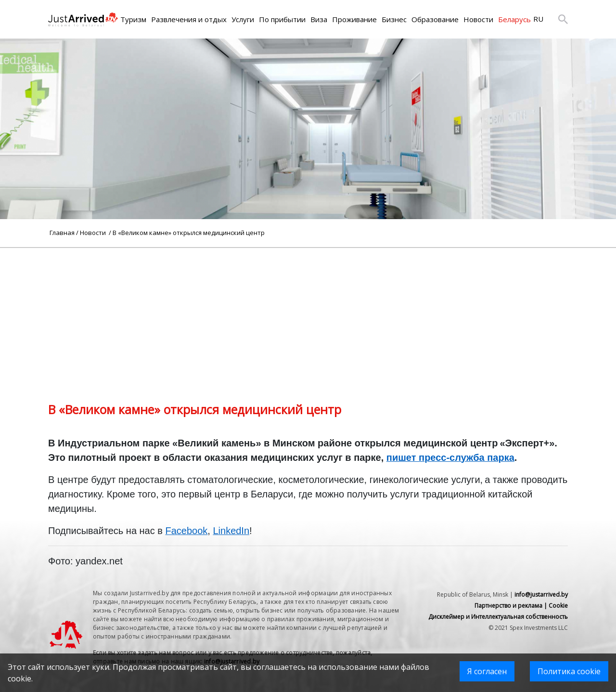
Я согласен (487, 671)
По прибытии (282, 19)
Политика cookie (569, 671)
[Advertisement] (308, 315)
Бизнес (394, 19)
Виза (319, 19)
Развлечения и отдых (189, 19)
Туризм (133, 19)
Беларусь (514, 19)
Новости (478, 19)
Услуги (243, 19)
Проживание (354, 19)
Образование (435, 19)
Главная (62, 233)
